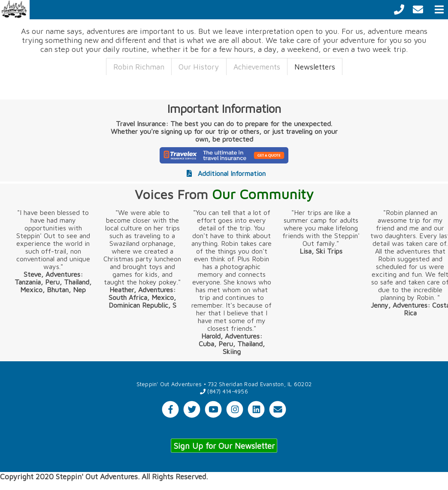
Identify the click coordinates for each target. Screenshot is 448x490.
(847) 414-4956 (224, 391)
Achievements (257, 67)
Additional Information (224, 173)
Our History (199, 67)
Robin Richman (139, 67)
